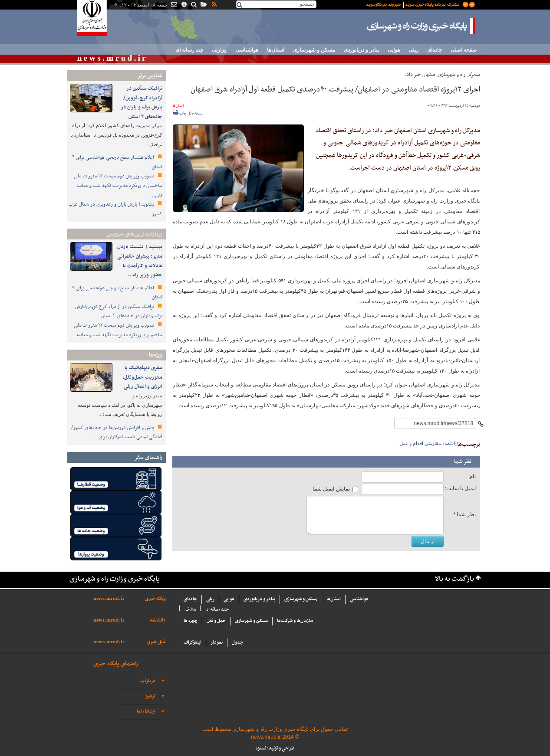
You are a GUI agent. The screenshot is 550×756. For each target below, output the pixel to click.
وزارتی (219, 50)
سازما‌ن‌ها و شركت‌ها (295, 621)
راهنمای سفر (148, 457)
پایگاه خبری (155, 599)
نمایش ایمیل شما (331, 489)
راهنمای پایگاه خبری (116, 664)
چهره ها (191, 621)
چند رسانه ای (189, 50)
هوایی (394, 50)
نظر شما (463, 462)
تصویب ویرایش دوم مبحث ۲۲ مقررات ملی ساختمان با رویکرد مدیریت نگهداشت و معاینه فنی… (118, 185)
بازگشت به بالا (454, 579)
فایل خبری (156, 642)
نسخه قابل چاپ (188, 114)
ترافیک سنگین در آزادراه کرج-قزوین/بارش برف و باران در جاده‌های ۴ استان (142, 103)
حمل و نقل (216, 621)
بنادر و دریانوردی (361, 50)
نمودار (217, 643)
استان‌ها (276, 50)
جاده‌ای (435, 50)
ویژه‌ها (156, 355)
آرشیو (150, 696)
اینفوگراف (193, 643)
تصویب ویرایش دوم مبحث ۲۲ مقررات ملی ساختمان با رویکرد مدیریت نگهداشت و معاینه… (117, 330)
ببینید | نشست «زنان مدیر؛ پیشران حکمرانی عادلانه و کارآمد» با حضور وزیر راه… (140, 261)
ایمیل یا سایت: (460, 488)
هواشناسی (247, 50)
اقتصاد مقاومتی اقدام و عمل (427, 443)
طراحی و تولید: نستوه (275, 748)
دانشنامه (158, 620)
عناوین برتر (150, 76)
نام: (472, 476)
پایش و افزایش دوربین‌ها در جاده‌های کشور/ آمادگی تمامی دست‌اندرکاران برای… (117, 432)
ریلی (413, 50)
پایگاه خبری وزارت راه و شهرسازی (422, 26)
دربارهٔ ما (148, 681)
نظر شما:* (464, 514)
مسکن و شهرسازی (314, 50)
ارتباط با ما (146, 712)
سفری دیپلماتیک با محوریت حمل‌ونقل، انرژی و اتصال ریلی (143, 377)
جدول (237, 643)
